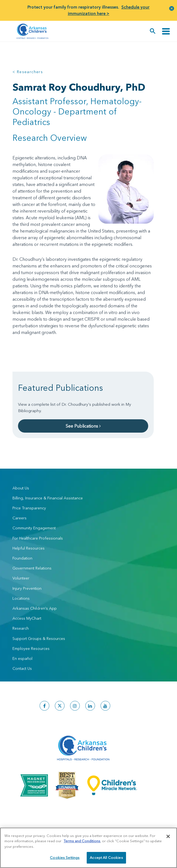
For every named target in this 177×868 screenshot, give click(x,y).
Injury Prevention (27, 588)
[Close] (168, 836)
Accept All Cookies (106, 857)
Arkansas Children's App (35, 608)
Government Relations (32, 568)
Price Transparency (29, 508)
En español (22, 658)
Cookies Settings (65, 857)
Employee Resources (31, 649)
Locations (21, 598)
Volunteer (21, 578)
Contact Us (22, 668)
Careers (20, 518)
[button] (172, 8)
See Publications (83, 426)
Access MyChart (27, 618)
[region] (88, 848)
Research (21, 628)
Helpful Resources (29, 548)
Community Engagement (34, 528)
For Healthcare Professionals (38, 538)
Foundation (22, 558)
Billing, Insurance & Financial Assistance (48, 498)
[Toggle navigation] (166, 31)
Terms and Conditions (82, 841)
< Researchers (28, 72)
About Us (21, 488)
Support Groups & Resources (39, 639)
